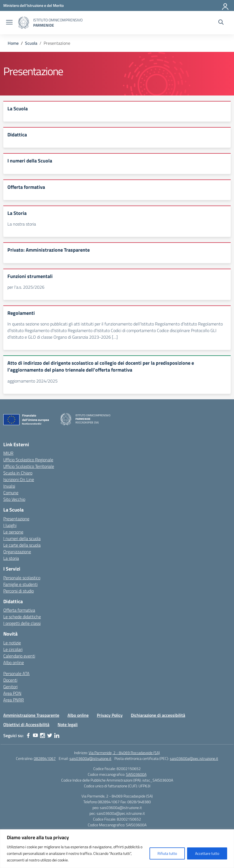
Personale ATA (16, 673)
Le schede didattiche (22, 617)
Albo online (14, 662)
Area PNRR (14, 700)
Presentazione (16, 519)
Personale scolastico (22, 578)
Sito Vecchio (14, 499)
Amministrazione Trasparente (31, 715)
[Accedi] (225, 5)
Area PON (12, 693)
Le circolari (13, 649)
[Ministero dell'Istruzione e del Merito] (33, 5)
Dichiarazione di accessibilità (158, 715)
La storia (11, 558)
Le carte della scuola (22, 545)
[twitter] (50, 735)
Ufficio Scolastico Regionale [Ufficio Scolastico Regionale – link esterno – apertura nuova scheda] (28, 460)
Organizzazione (17, 552)
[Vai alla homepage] (24, 23)
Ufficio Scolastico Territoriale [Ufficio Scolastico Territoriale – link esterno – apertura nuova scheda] (29, 466)
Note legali (68, 724)
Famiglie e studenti (20, 584)
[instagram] (43, 735)
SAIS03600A (136, 774)
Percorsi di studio (19, 591)
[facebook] (28, 735)
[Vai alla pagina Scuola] (31, 43)
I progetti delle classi (22, 623)
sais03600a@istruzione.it (90, 758)
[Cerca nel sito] (221, 23)
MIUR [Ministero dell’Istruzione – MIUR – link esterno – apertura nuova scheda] (8, 453)
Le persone (13, 532)
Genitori (10, 687)
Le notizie (12, 643)
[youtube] (35, 735)
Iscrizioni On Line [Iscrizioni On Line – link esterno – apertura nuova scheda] (19, 479)
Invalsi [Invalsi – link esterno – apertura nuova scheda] (9, 486)
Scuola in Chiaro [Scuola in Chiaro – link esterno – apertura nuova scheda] (18, 473)
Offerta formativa (19, 610)
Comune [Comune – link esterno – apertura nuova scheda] (11, 493)
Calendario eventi (19, 656)
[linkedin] (57, 735)
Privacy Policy (110, 715)
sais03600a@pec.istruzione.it (194, 758)
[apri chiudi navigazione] (9, 23)
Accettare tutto (207, 853)
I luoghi (10, 525)
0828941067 (45, 758)
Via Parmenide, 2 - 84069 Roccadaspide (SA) (124, 753)
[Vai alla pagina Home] (13, 43)
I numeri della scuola (22, 538)
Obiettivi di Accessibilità (26, 724)
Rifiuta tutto (167, 853)
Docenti (10, 680)
